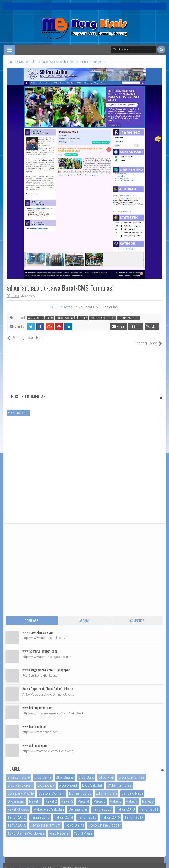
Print (136, 327)
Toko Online (75, 820)
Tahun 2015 (87, 812)
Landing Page (132, 788)
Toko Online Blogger (105, 820)
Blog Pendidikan (20, 780)
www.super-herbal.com (38, 626)
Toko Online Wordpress (26, 828)
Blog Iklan (106, 772)
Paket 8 (148, 796)
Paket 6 (116, 796)
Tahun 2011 (149, 804)
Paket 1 (35, 796)
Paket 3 (67, 796)
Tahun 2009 (102, 804)
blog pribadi (68, 780)
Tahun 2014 (64, 812)
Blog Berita (43, 772)
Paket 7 (132, 796)
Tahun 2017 (134, 812)
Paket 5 (99, 796)
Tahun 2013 (40, 812)
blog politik (46, 780)
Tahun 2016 (110, 812)
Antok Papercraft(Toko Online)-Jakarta (48, 683)
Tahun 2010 (126, 804)
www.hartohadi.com (35, 721)
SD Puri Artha (61, 307)
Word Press (83, 828)
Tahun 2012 (17, 812)
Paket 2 (51, 796)
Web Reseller (59, 828)
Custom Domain (51, 788)
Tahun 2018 (126, 318)
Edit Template (107, 788)
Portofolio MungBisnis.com (27, 863)
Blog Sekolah (93, 780)
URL (152, 327)
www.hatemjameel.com (37, 702)
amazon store (19, 772)
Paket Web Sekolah (69, 318)
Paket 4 (83, 796)
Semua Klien (99, 318)
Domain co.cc (80, 788)
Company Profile (21, 788)
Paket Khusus (18, 804)
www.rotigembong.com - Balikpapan (46, 664)
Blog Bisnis (65, 772)
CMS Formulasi (38, 318)
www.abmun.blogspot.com (40, 645)
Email (119, 327)
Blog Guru (86, 772)
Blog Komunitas (131, 772)
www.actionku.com (35, 740)
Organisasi (16, 796)
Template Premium (46, 820)
